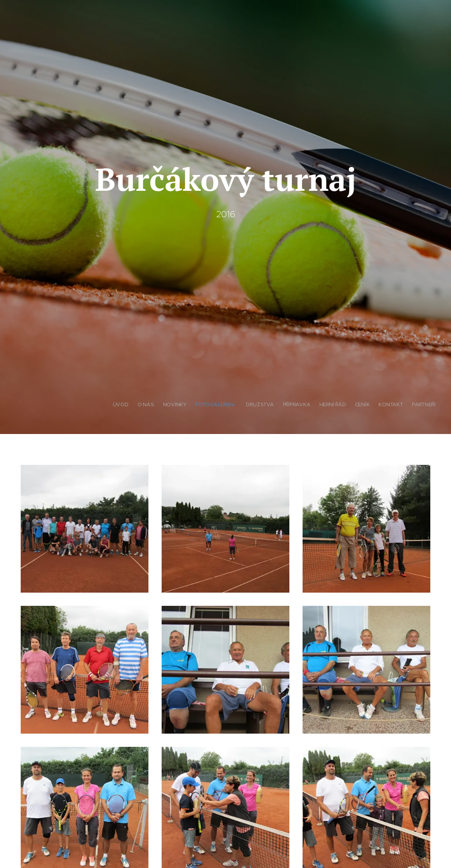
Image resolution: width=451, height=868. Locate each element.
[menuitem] (351, 405)
